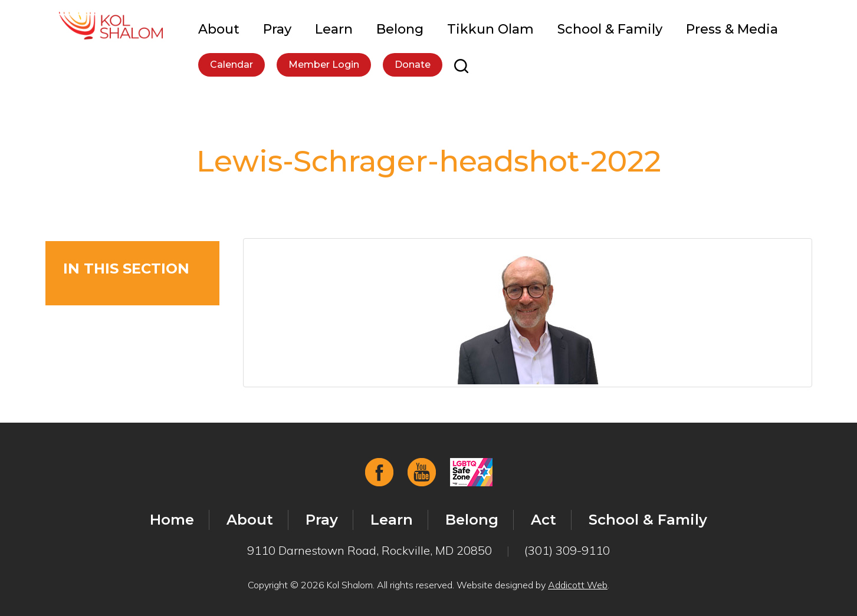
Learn (334, 29)
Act (544, 520)
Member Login (324, 65)
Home (172, 520)
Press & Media (732, 29)
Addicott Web (578, 585)
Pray (277, 29)
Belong (400, 29)
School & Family (610, 29)
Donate (413, 65)
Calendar (232, 65)
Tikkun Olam (490, 29)
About (219, 29)
